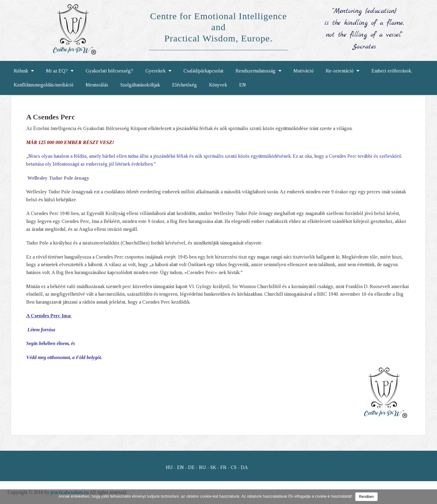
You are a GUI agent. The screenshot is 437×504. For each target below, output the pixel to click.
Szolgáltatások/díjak (140, 85)
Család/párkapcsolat (203, 71)
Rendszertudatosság (258, 71)
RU (203, 467)
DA (244, 467)
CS (234, 467)
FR (223, 467)
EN (243, 85)
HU (169, 467)
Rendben (366, 497)
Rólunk (24, 71)
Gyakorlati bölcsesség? (109, 71)
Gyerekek (158, 71)
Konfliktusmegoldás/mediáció (44, 85)
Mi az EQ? (60, 71)
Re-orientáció (343, 71)
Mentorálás (97, 85)
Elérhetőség (185, 85)
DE (191, 467)
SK (213, 467)
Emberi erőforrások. (392, 71)
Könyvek (218, 85)
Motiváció (304, 71)
